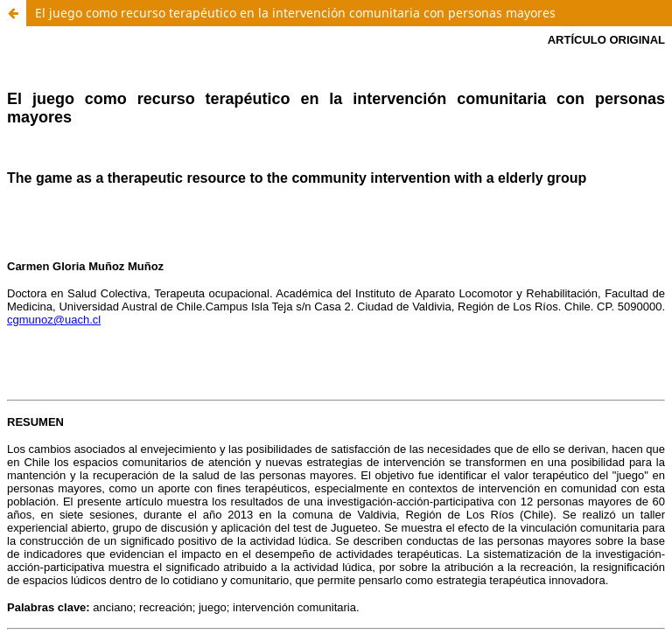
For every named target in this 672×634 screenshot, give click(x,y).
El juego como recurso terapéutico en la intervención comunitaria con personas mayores (295, 13)
